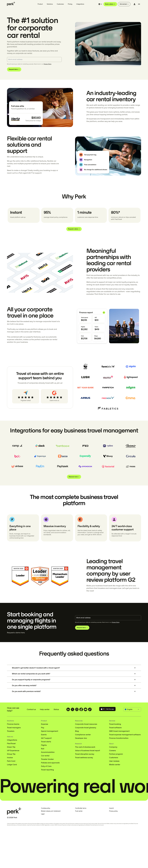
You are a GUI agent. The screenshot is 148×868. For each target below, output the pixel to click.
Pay (43, 728)
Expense (45, 724)
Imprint (111, 808)
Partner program (116, 754)
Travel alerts (46, 742)
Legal (43, 814)
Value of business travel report (88, 751)
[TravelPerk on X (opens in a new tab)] (73, 709)
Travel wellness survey (84, 758)
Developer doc (81, 738)
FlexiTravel (11, 743)
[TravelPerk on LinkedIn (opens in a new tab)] (68, 709)
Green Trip (11, 747)
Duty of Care (46, 766)
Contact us (31, 709)
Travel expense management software (125, 735)
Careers (112, 751)
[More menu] (139, 4)
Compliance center (83, 735)
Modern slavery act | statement (51, 811)
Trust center (79, 811)
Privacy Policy (47, 64)
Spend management (50, 731)
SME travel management (119, 731)
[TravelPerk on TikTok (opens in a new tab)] (90, 709)
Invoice (10, 758)
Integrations (12, 740)
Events (44, 735)
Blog (77, 731)
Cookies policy (46, 808)
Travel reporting (47, 770)
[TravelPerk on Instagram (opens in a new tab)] (77, 709)
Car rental (45, 756)
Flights (44, 745)
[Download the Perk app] (107, 709)
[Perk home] (11, 4)
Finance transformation (119, 738)
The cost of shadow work (85, 747)
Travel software (115, 728)
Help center (45, 709)
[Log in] (134, 4)
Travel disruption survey (85, 754)
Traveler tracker (47, 759)
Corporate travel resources (86, 724)
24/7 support (46, 738)
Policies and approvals (50, 763)
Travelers (11, 731)
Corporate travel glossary (86, 728)
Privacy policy (113, 811)
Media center (115, 765)
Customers (114, 758)
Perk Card (11, 761)
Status (56, 709)
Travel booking (115, 724)
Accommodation (48, 752)
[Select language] (101, 4)
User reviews (114, 761)
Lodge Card (12, 765)
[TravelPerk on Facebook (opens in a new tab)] (81, 709)
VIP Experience (13, 751)
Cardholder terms (81, 808)
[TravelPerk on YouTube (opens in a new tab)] (85, 709)
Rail (43, 749)
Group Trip (11, 754)
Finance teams (13, 724)
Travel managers (14, 728)
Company (113, 747)
